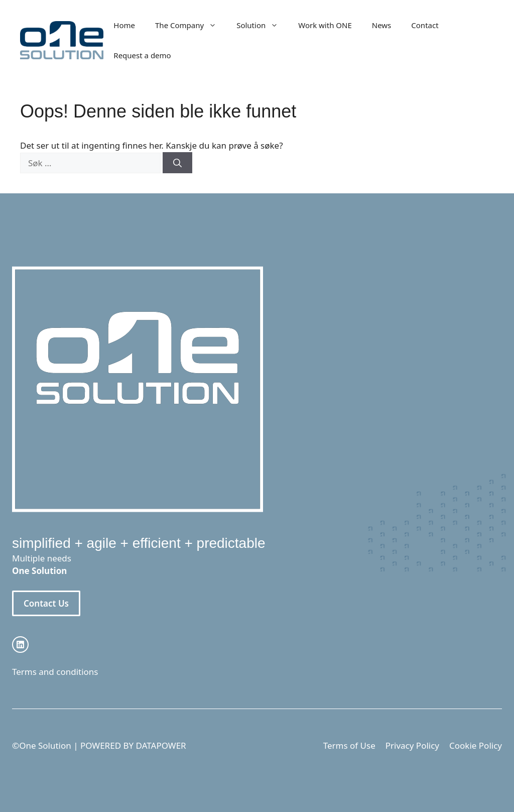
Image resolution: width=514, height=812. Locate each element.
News (382, 25)
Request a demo (142, 55)
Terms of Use (349, 745)
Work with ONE (325, 25)
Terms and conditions (55, 672)
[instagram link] (20, 645)
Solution (262, 25)
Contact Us (46, 603)
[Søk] (177, 163)
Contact (425, 25)
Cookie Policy (476, 745)
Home (124, 25)
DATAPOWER (161, 745)
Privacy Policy (412, 745)
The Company (191, 25)
